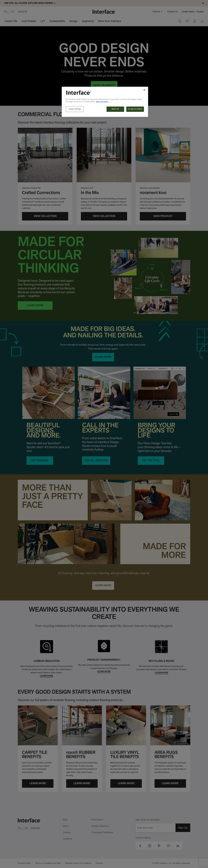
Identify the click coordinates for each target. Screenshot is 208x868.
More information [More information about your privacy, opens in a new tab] (102, 102)
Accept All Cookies (135, 109)
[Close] (144, 90)
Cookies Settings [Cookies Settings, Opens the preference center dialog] (75, 109)
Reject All (115, 109)
